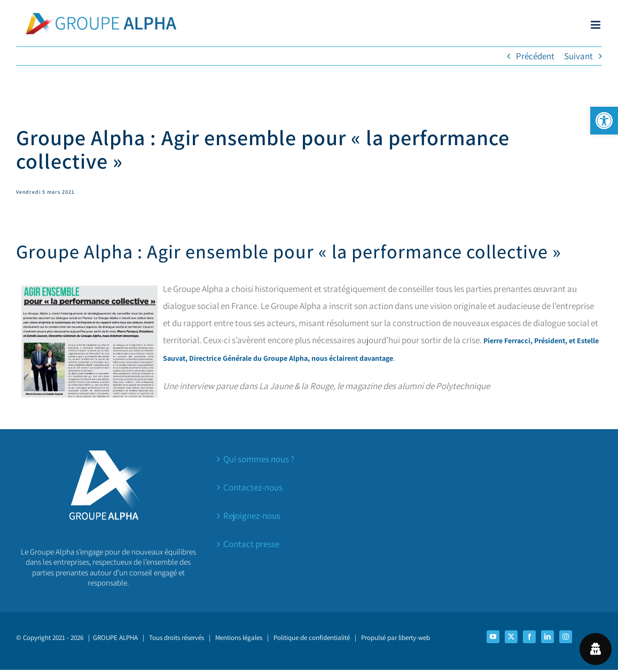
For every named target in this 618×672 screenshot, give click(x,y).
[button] (604, 121)
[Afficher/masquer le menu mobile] (596, 25)
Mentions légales (239, 638)
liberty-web (414, 638)
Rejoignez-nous (252, 516)
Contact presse (251, 544)
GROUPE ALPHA (115, 638)
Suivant (578, 56)
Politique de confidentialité (312, 638)
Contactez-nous (253, 487)
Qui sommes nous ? (259, 459)
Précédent (535, 56)
